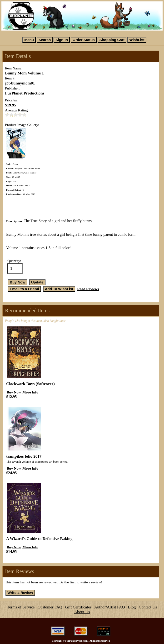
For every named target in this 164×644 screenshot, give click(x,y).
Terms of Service (21, 607)
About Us (82, 612)
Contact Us (148, 607)
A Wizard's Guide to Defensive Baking (39, 539)
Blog (132, 607)
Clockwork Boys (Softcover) (30, 384)
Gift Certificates (78, 607)
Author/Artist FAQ (110, 607)
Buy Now (14, 392)
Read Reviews (88, 289)
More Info (30, 392)
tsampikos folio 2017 (24, 456)
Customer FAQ (50, 607)
